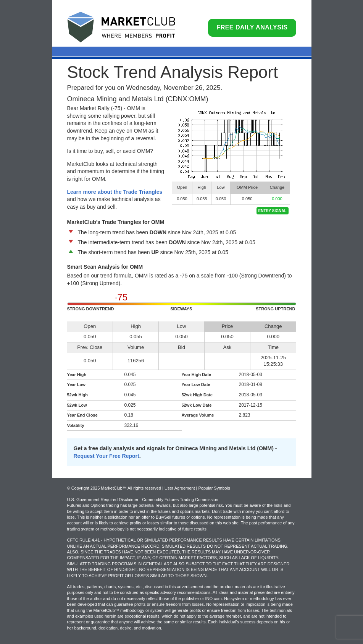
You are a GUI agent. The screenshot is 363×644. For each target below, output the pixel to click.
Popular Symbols (214, 488)
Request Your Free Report (106, 456)
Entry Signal (273, 211)
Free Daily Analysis (252, 27)
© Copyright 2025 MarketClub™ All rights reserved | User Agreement (132, 488)
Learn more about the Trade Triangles (115, 192)
